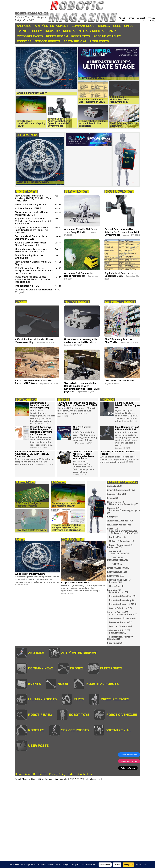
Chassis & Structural (121, 531)
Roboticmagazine (32, 13)
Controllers (116, 537)
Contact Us (85, 774)
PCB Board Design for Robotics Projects (34, 291)
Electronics (123, 26)
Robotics (24, 41)
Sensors (114, 552)
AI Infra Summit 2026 (28, 209)
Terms (131, 18)
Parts (112, 31)
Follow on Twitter (128, 768)
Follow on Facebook (129, 755)
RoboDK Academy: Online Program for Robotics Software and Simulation (34, 271)
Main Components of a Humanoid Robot (127, 429)
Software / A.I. (75, 41)
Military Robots (91, 31)
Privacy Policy (151, 19)
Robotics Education (121, 597)
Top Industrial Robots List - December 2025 (31, 238)
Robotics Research (120, 605)
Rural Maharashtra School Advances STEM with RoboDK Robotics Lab (33, 280)
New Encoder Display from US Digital (33, 263)
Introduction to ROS (27, 286)
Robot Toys (81, 36)
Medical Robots (118, 627)
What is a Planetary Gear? (31, 205)
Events (23, 31)
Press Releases (30, 36)
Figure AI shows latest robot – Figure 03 (127, 406)
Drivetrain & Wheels (123, 533)
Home (19, 774)
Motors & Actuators (120, 541)
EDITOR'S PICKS (27, 135)
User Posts (99, 41)
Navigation (118, 554)
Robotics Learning (120, 601)
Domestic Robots (118, 623)
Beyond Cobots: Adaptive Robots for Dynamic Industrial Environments (33, 221)
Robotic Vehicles (107, 36)
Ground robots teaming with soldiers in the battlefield (32, 250)
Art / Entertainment (51, 26)
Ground (113, 582)
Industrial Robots (60, 31)
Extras (72, 774)
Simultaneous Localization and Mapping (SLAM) (33, 214)
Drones (104, 26)
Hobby (37, 31)
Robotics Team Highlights (124, 511)
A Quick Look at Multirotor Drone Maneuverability (31, 244)
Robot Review (57, 36)
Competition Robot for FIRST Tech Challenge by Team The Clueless (32, 230)
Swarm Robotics (118, 609)
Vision (115, 564)
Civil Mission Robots (122, 615)
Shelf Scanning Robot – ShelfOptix (29, 257)
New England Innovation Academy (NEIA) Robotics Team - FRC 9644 (34, 198)
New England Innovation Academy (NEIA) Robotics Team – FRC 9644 (77, 404)
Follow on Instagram (129, 761)
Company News (83, 26)
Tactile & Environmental (116, 559)
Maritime (115, 586)
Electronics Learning (122, 505)
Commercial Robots (120, 619)
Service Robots (47, 41)
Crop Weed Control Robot (120, 381)
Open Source (116, 593)
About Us (31, 774)
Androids (24, 26)
